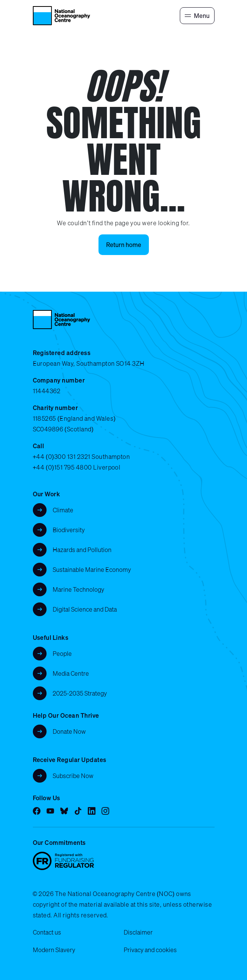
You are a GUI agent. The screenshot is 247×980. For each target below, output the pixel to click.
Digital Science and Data (85, 609)
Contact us (47, 932)
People (62, 654)
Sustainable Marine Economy (92, 570)
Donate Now (69, 731)
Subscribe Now (73, 776)
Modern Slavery (54, 950)
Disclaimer (138, 932)
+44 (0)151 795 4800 (62, 467)
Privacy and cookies (150, 950)
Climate (63, 510)
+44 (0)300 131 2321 (62, 457)
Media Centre (71, 673)
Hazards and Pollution (82, 550)
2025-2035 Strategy (80, 693)
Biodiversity (69, 530)
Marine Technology (78, 589)
